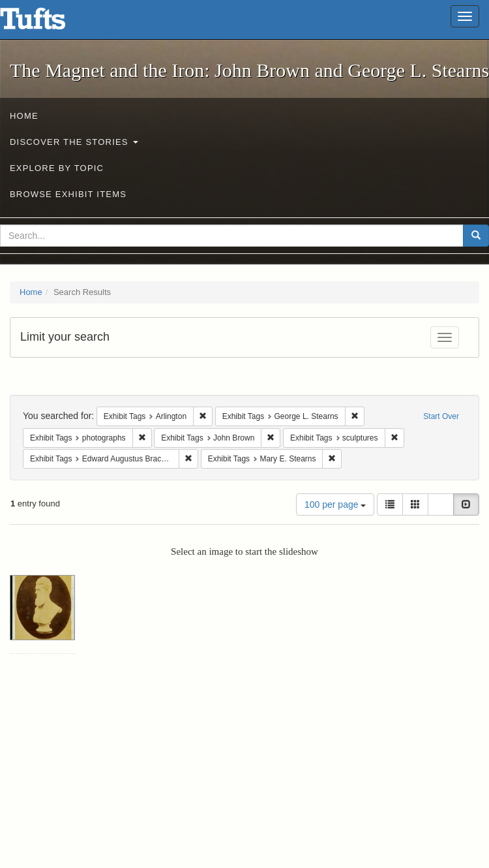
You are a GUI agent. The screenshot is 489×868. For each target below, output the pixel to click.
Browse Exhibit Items (68, 194)
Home (24, 116)
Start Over (441, 416)
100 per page (335, 504)
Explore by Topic (57, 168)
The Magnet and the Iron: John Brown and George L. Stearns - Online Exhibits (49, 23)
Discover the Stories (74, 142)
